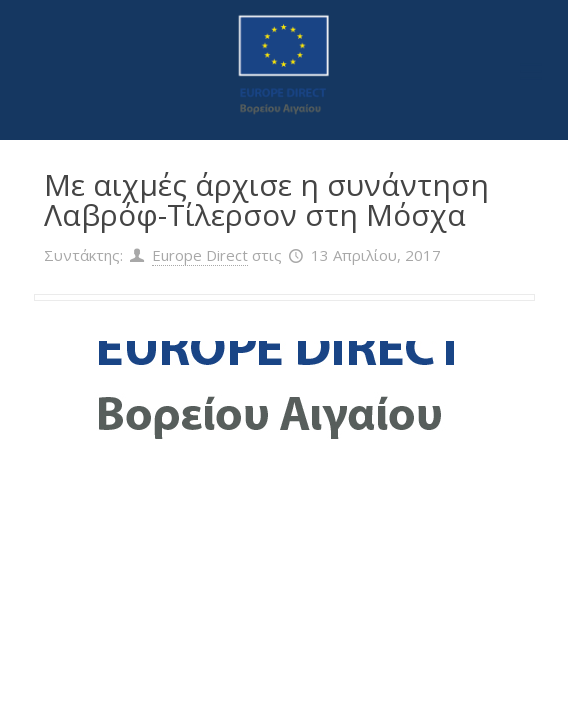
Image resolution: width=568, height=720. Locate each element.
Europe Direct (200, 255)
